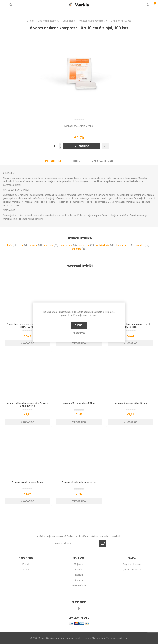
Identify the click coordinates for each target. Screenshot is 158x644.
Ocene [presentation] (78, 161)
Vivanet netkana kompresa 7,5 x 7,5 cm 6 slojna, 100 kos (27, 404)
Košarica (79, 580)
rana (21, 245)
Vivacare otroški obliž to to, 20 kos (79, 482)
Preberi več (79, 333)
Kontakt (26, 564)
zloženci (49, 245)
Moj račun (79, 564)
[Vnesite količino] (54, 146)
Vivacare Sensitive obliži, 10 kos (131, 403)
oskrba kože (103, 245)
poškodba (139, 245)
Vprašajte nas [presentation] (102, 161)
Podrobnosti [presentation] (54, 161)
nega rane (84, 245)
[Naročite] (75, 543)
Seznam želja (79, 585)
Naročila (79, 570)
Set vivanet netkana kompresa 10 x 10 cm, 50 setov (131, 325)
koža (10, 245)
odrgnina (77, 249)
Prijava (103, 543)
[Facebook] (79, 608)
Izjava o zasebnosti (132, 570)
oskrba (34, 245)
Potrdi (79, 325)
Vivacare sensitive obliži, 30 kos (27, 482)
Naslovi (79, 575)
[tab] (54, 161)
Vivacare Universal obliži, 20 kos (79, 403)
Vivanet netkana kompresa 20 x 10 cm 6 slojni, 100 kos (27, 325)
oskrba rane (66, 245)
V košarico (82, 146)
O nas (26, 570)
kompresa (122, 245)
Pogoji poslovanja (132, 564)
